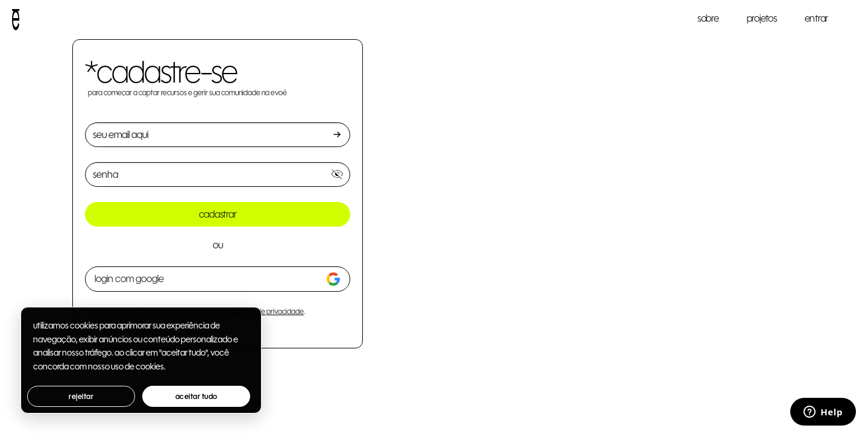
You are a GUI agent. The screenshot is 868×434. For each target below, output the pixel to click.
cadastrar (218, 214)
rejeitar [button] (81, 396)
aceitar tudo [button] (197, 396)
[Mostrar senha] (337, 174)
